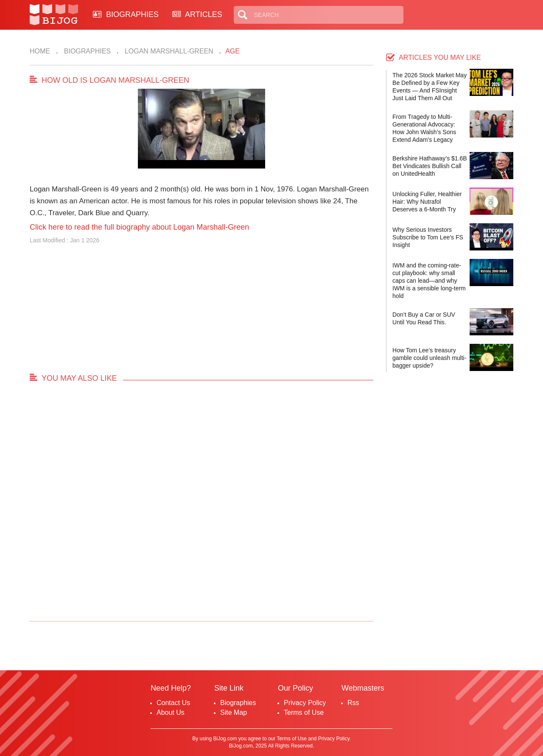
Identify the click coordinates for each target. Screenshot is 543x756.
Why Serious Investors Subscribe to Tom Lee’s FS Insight (428, 237)
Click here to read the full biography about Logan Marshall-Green (139, 227)
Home (40, 51)
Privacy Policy (305, 703)
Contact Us (173, 703)
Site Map (234, 712)
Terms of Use (304, 712)
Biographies (86, 51)
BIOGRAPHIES (126, 14)
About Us (171, 712)
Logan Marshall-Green (168, 51)
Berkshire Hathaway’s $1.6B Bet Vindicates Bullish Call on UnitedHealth (430, 166)
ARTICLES (197, 14)
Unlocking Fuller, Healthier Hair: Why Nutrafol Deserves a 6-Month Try (427, 202)
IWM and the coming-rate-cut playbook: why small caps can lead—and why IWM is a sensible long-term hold (429, 281)
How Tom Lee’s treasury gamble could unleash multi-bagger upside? (429, 358)
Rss (353, 703)
